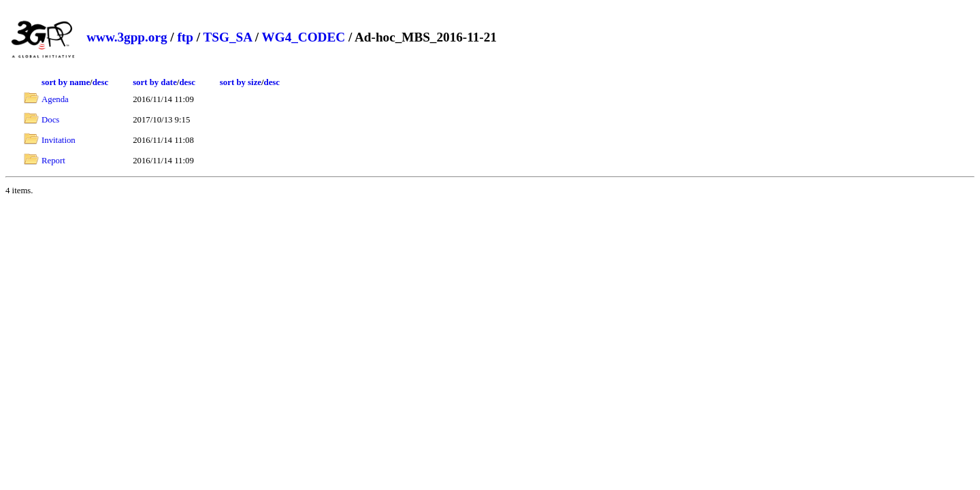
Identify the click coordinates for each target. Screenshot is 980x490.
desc (100, 82)
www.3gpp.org (127, 37)
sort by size (241, 82)
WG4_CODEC (304, 37)
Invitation (59, 140)
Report (53, 161)
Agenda (55, 99)
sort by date (155, 82)
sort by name (66, 82)
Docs (50, 120)
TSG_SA (227, 37)
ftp (185, 37)
